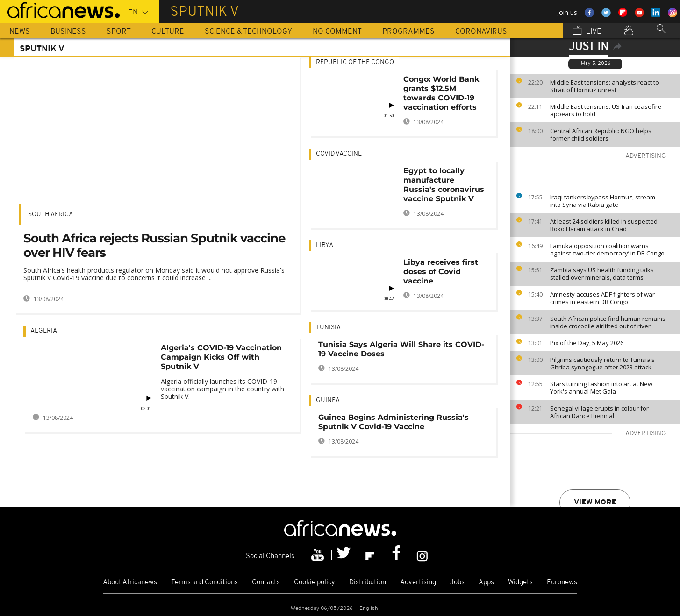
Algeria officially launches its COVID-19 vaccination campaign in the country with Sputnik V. (222, 389)
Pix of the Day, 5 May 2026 (587, 343)
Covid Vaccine (339, 154)
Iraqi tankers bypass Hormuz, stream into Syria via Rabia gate (603, 201)
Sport (119, 32)
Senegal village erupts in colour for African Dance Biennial (599, 412)
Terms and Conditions (204, 583)
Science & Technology (248, 32)
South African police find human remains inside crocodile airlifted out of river (608, 322)
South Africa (50, 215)
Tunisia (328, 328)
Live (587, 31)
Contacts (266, 583)
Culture (168, 32)
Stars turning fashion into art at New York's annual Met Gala (601, 388)
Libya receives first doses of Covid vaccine (441, 272)
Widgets (520, 583)
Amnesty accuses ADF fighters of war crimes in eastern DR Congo (602, 298)
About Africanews (130, 583)
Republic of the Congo (355, 62)
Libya (325, 245)
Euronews (562, 583)
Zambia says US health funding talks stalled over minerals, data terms (602, 274)
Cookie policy (315, 583)
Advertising (418, 583)
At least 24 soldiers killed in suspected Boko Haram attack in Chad (604, 225)
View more (595, 503)
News (20, 32)
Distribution (368, 583)
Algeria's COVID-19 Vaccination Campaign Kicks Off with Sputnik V (221, 357)
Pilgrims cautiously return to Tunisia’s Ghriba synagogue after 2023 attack (602, 363)
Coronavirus (481, 32)
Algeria (44, 331)
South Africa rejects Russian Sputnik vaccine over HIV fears (154, 245)
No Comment (337, 32)
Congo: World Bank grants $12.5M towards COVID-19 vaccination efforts (441, 93)
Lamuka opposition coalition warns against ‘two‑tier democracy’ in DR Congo (607, 249)
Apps (486, 583)
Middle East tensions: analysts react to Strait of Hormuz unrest (605, 86)
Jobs (457, 583)
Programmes (408, 32)
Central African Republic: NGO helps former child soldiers (601, 135)
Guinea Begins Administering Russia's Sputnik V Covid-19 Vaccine (394, 422)
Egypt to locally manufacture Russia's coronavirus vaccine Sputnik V (444, 185)
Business (68, 32)
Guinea (328, 400)
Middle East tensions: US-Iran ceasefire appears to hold (606, 110)
